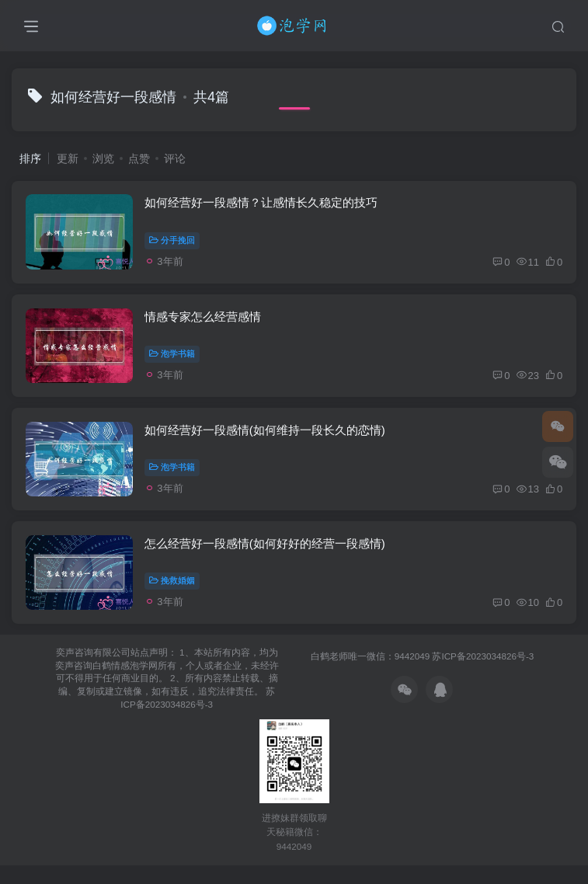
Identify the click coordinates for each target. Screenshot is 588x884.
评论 (175, 158)
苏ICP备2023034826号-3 (483, 675)
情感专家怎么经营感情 (204, 323)
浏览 (103, 158)
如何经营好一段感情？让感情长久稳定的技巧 (263, 205)
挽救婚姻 (174, 596)
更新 (68, 158)
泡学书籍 (174, 360)
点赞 (139, 158)
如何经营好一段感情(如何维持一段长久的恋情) (266, 441)
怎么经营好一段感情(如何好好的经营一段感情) (266, 559)
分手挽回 (174, 242)
